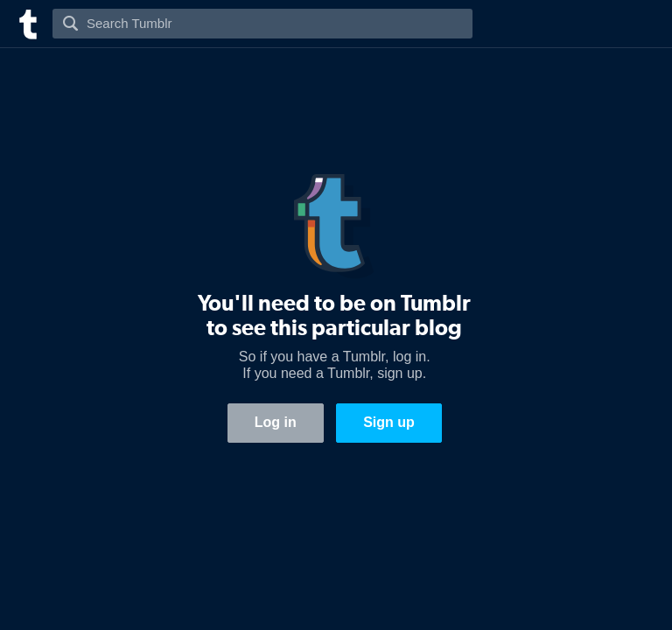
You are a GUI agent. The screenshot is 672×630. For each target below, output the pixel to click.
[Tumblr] (26, 22)
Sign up (389, 422)
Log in (276, 422)
